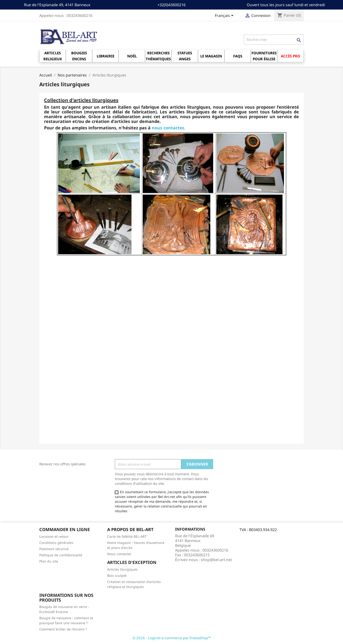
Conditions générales (56, 543)
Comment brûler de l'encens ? (63, 629)
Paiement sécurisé (54, 549)
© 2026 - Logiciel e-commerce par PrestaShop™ (172, 638)
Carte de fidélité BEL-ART (127, 536)
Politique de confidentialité (61, 555)
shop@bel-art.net (216, 560)
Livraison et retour (54, 536)
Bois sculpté (117, 576)
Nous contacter (119, 554)
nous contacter (168, 128)
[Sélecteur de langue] (225, 16)
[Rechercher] (274, 40)
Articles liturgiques (122, 569)
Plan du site (49, 561)
